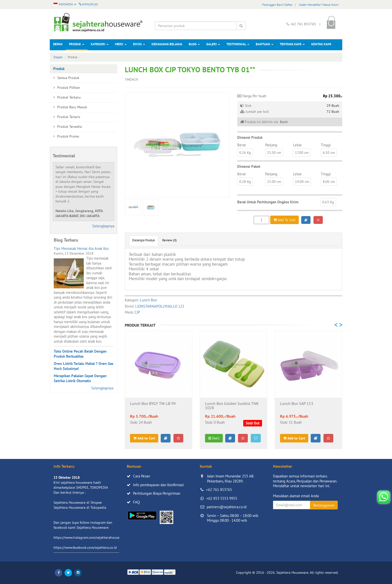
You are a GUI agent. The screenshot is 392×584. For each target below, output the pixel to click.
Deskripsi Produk (143, 240)
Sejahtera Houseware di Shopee (78, 502)
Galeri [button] (213, 44)
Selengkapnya (103, 226)
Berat (241, 145)
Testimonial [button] (238, 44)
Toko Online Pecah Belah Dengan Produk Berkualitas (80, 354)
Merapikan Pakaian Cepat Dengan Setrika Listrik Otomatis (80, 378)
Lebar (297, 145)
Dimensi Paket (249, 166)
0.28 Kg (245, 182)
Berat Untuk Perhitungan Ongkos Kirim (268, 202)
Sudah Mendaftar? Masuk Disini (319, 5)
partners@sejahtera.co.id (227, 507)
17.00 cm (302, 153)
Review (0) (169, 240)
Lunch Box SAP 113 (297, 404)
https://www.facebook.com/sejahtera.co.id (85, 547)
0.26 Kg (245, 153)
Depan (58, 44)
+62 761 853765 (219, 490)
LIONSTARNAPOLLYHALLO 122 (160, 306)
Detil (214, 438)
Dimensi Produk (250, 137)
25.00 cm (274, 182)
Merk (121, 44)
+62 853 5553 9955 (222, 498)
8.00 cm (329, 182)
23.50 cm (274, 153)
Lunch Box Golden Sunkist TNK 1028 (232, 406)
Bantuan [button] (264, 44)
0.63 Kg (328, 202)
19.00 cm (302, 182)
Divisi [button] (139, 44)
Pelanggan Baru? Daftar (277, 5)
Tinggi (326, 145)
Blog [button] (194, 44)
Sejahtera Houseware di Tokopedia (80, 507)
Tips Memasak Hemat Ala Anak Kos (81, 248)
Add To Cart (284, 220)
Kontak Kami (321, 44)
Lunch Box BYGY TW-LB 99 (153, 404)
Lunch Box (148, 300)
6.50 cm (329, 153)
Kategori (100, 44)
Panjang (271, 145)
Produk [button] (77, 44)
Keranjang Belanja (167, 44)
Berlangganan (324, 505)
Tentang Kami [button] (292, 44)
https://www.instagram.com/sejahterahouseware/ (91, 537)
